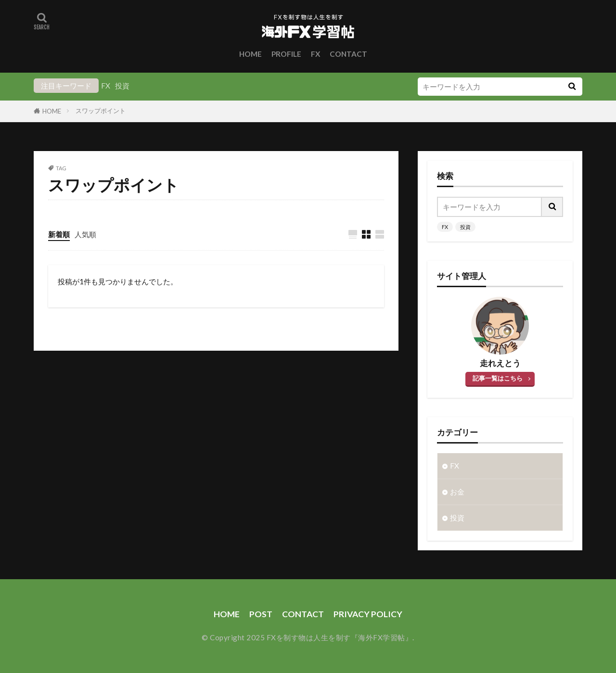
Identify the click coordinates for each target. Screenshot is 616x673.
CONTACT (348, 54)
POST (261, 614)
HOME (250, 54)
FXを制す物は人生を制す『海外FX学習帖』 (340, 637)
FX (315, 54)
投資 (122, 86)
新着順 (59, 234)
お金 (457, 492)
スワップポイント (101, 111)
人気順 (85, 234)
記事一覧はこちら (498, 378)
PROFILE (286, 54)
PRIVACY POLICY (368, 614)
